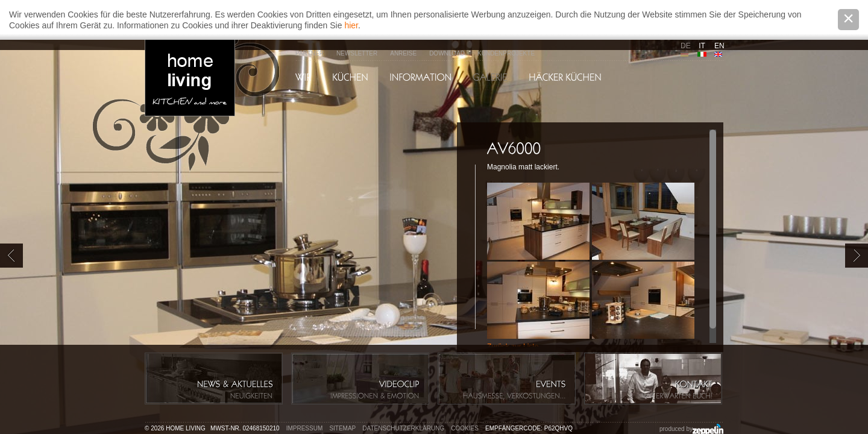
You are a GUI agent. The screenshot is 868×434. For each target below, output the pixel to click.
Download (447, 53)
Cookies (465, 428)
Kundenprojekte (506, 53)
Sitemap (342, 428)
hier (351, 25)
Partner (310, 53)
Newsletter (357, 53)
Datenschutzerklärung (403, 428)
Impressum (305, 428)
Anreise (403, 53)
